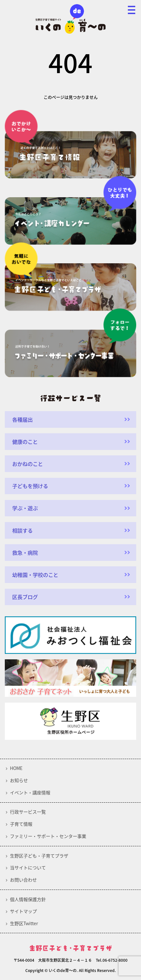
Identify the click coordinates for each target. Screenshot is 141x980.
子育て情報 (21, 824)
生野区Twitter (24, 924)
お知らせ (19, 781)
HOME (16, 768)
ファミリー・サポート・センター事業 (48, 836)
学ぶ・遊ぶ (25, 508)
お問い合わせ (23, 880)
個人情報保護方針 (28, 900)
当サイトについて (28, 868)
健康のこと (25, 442)
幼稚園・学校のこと (35, 575)
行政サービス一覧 (28, 812)
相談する (22, 530)
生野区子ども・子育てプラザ (39, 856)
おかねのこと (28, 464)
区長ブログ (25, 597)
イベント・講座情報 (30, 793)
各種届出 (22, 419)
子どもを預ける (30, 486)
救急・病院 (25, 553)
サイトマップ (23, 911)
